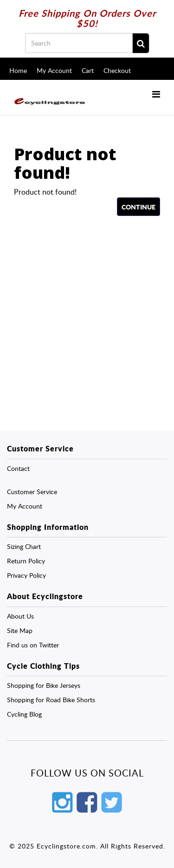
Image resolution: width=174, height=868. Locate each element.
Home (18, 70)
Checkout (117, 70)
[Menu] (156, 94)
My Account (54, 70)
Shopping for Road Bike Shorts (51, 700)
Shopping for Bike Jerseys (44, 685)
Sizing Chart (24, 546)
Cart (88, 70)
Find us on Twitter (33, 645)
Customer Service (32, 492)
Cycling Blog (24, 714)
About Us (20, 616)
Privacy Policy (26, 575)
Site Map (20, 630)
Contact (18, 468)
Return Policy (26, 561)
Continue (139, 207)
